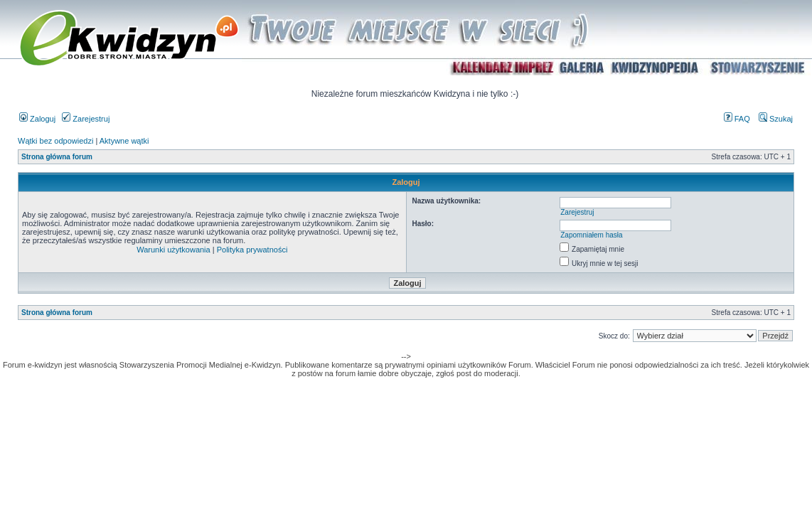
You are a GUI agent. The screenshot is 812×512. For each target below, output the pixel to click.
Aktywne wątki (124, 141)
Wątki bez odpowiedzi (55, 141)
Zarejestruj (86, 119)
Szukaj (776, 119)
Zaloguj (37, 119)
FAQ (737, 119)
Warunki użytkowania (173, 250)
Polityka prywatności (252, 250)
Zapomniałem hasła (591, 235)
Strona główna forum (57, 157)
